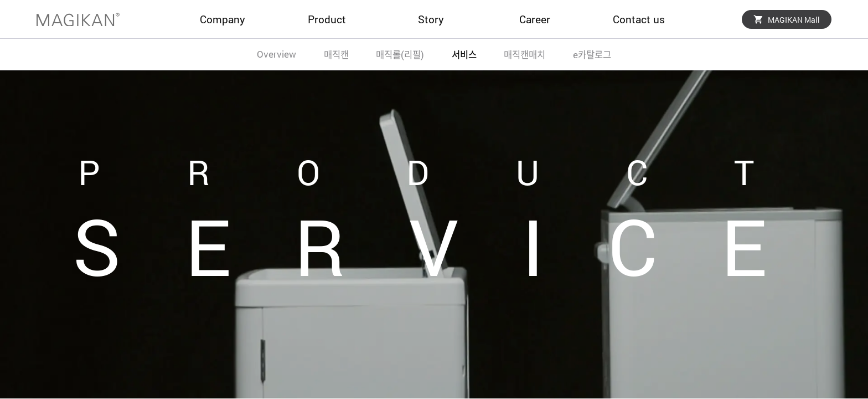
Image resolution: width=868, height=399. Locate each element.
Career (535, 19)
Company (223, 19)
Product (327, 19)
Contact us (639, 19)
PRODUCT (459, 172)
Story (431, 19)
